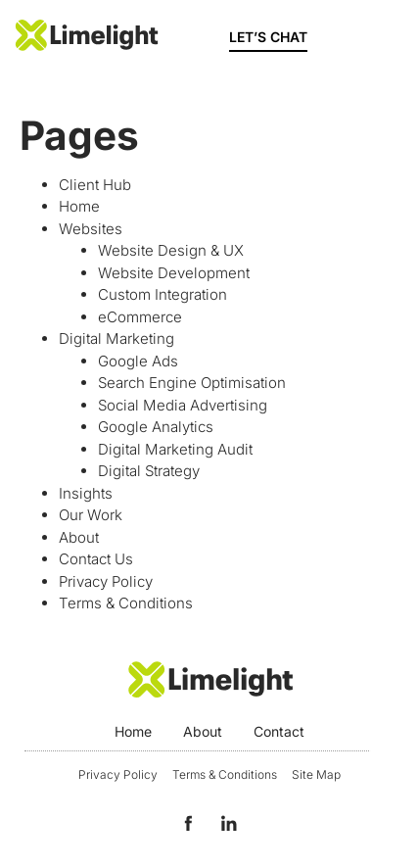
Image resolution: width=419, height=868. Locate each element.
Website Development (174, 273)
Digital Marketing (116, 338)
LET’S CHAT (268, 37)
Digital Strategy (149, 471)
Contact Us (96, 559)
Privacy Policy (106, 581)
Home (79, 206)
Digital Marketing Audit (175, 449)
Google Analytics (156, 427)
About (79, 537)
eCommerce (140, 317)
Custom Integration (163, 294)
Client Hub (95, 185)
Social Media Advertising (183, 405)
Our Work (91, 515)
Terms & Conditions (126, 603)
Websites (91, 229)
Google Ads (138, 361)
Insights (86, 493)
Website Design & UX (171, 250)
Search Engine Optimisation (192, 383)
